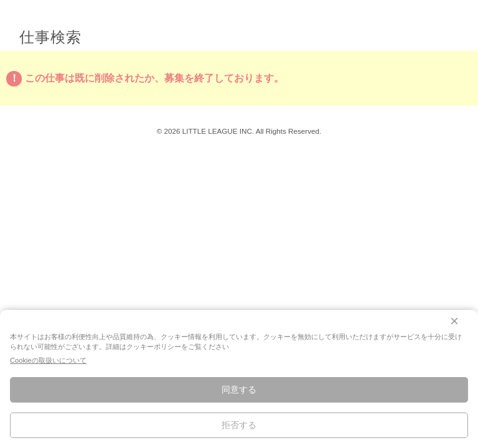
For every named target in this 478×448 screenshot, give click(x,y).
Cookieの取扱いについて (48, 360)
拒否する (239, 425)
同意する (239, 390)
